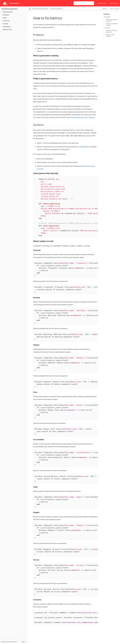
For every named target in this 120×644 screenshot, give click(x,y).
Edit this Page (115, 9)
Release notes (7, 29)
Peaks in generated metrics (112, 24)
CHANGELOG (84, 147)
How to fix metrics (57, 9)
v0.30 (104, 9)
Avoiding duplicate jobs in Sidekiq (82, 117)
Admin (5, 18)
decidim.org (102, 3)
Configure (6, 15)
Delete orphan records (110, 35)
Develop (5, 24)
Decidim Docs (15, 3)
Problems (108, 17)
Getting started (8, 12)
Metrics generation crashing (112, 20)
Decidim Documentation (9, 9)
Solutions (108, 28)
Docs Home (114, 3)
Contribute (6, 21)
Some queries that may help (112, 31)
